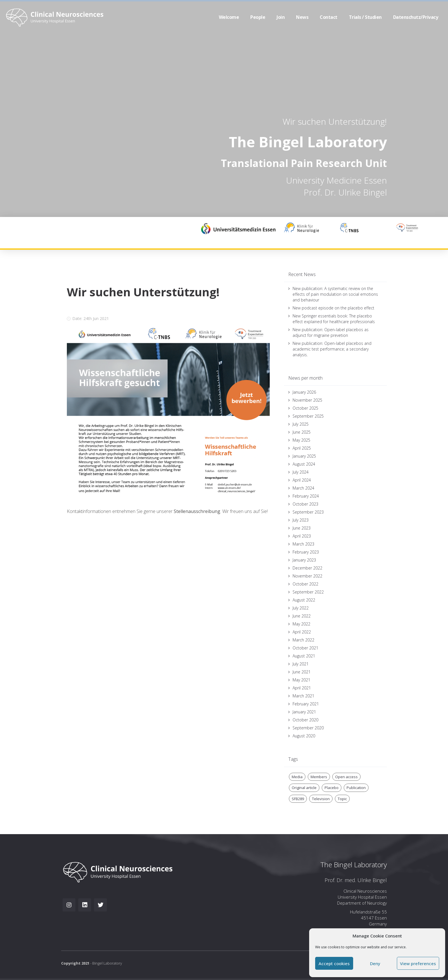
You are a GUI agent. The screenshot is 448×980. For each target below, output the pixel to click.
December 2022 (307, 568)
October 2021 (305, 648)
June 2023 (302, 528)
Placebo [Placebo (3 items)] (332, 788)
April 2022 (302, 632)
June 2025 (302, 432)
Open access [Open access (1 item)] (346, 777)
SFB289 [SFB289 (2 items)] (298, 799)
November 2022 (307, 576)
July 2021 (301, 664)
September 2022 (308, 592)
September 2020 (308, 728)
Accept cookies (334, 963)
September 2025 (308, 416)
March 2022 (303, 640)
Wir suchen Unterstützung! (335, 121)
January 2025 (304, 456)
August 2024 (304, 464)
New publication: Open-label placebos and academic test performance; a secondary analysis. (332, 349)
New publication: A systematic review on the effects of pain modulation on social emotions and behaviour (335, 294)
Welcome (229, 17)
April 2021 (302, 688)
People (258, 17)
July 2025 (301, 424)
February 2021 (306, 704)
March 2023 (303, 544)
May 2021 (301, 680)
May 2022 (301, 624)
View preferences (418, 963)
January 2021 (304, 712)
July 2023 (301, 520)
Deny (375, 963)
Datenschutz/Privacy (416, 17)
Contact (329, 17)
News (302, 17)
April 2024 (302, 480)
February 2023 (306, 552)
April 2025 (302, 448)
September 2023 (308, 512)
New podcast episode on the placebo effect (333, 308)
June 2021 (302, 672)
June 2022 (302, 616)
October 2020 (305, 720)
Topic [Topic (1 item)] (342, 799)
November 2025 (307, 400)
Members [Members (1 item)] (319, 777)
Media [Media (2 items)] (297, 777)
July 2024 (301, 472)
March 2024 (303, 488)
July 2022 (301, 608)
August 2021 (304, 656)
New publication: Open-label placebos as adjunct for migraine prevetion (331, 332)
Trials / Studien (365, 17)
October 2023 (305, 504)
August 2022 (304, 600)
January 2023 (304, 560)
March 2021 (303, 696)
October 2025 (305, 408)
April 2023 (302, 536)
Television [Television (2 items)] (321, 799)
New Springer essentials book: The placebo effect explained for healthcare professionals (334, 319)
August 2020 (304, 736)
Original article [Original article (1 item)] (304, 788)
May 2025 (301, 440)
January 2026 (304, 392)
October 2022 (305, 584)
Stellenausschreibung (197, 511)
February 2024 (306, 496)
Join (281, 17)
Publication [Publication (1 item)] (356, 788)
